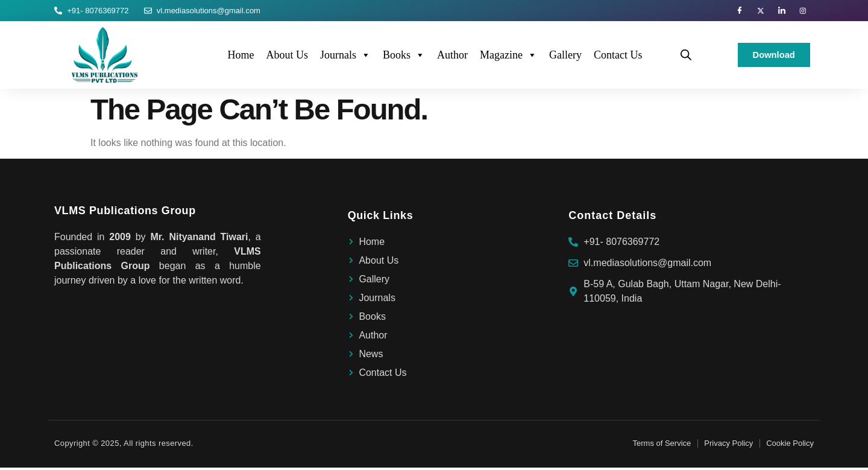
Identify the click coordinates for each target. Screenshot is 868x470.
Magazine (508, 57)
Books (404, 57)
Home (241, 57)
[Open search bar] (686, 57)
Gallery (565, 57)
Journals (345, 57)
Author (452, 57)
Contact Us (618, 57)
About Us (287, 57)
